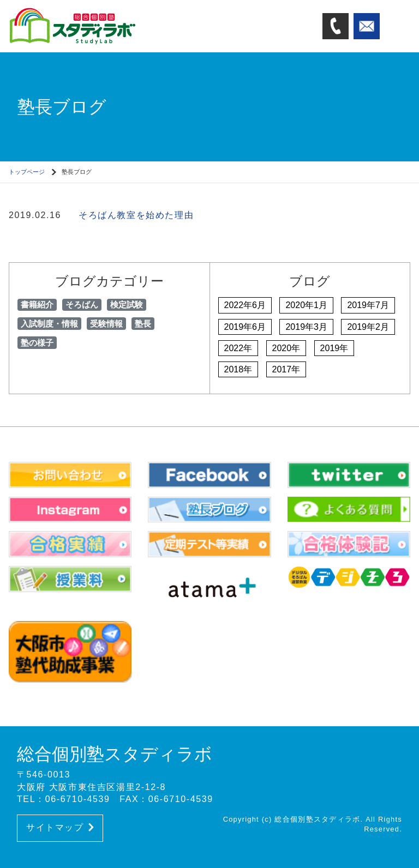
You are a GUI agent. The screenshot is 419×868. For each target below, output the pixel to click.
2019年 (334, 348)
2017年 (286, 369)
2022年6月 (245, 305)
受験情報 (106, 324)
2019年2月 (368, 327)
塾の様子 (37, 343)
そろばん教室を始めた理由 (136, 215)
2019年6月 (245, 327)
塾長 (143, 324)
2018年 (238, 369)
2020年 (286, 348)
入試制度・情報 (49, 324)
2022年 (238, 348)
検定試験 (127, 305)
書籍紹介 (37, 305)
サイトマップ (60, 827)
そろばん (82, 305)
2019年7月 (368, 305)
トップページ (27, 172)
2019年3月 (306, 327)
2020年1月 (306, 305)
